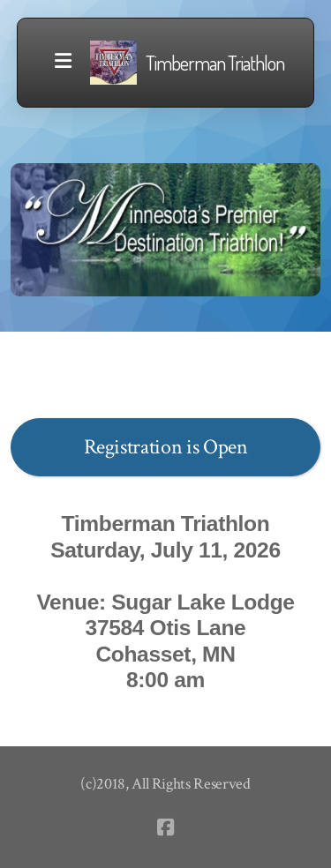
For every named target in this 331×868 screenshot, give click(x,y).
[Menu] (64, 63)
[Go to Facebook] (166, 827)
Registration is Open (166, 447)
